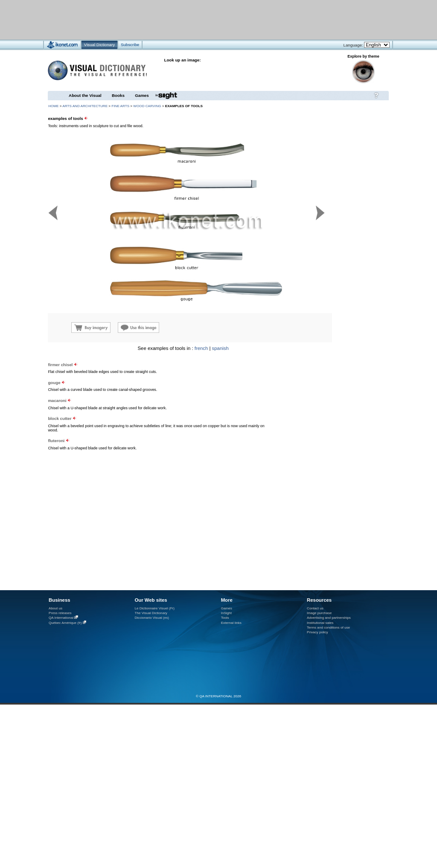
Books (118, 95)
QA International (61, 618)
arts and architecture (85, 106)
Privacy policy (318, 632)
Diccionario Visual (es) (152, 618)
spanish (220, 348)
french (201, 348)
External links (231, 623)
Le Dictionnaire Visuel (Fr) (154, 608)
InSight (226, 613)
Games (142, 95)
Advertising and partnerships (329, 618)
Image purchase (319, 613)
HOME (53, 106)
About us (55, 608)
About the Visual (85, 95)
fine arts (120, 106)
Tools (225, 618)
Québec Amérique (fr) (65, 623)
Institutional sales (320, 623)
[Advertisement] (108, 423)
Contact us (315, 608)
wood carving (147, 106)
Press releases (60, 613)
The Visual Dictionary (151, 613)
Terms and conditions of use (328, 628)
